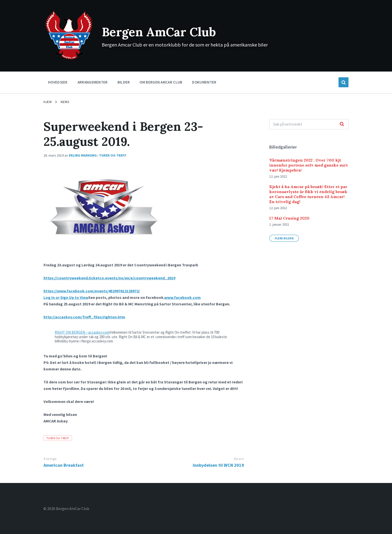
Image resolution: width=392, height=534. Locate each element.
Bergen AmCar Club (159, 32)
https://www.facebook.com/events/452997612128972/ (92, 291)
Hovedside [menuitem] (58, 82)
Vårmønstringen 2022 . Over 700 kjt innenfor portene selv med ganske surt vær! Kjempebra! (308, 165)
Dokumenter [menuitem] (204, 82)
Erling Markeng (83, 155)
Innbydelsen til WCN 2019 (218, 465)
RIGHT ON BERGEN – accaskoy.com (82, 332)
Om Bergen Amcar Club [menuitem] (161, 82)
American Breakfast (64, 465)
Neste (239, 459)
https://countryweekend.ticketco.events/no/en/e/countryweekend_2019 (109, 278)
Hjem (47, 102)
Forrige (50, 459)
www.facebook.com (182, 297)
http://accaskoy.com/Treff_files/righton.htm (84, 317)
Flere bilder (284, 238)
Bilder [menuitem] (124, 82)
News (65, 102)
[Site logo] (69, 59)
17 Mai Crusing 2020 (289, 218)
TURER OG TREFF (113, 155)
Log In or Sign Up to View (66, 297)
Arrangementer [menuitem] (93, 82)
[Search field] (309, 124)
